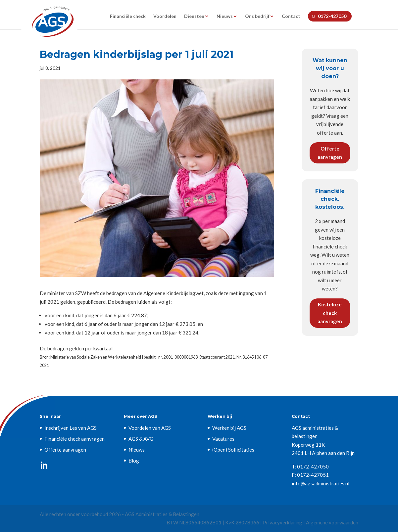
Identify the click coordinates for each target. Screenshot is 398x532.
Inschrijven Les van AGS (71, 428)
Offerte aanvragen (330, 153)
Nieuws (225, 16)
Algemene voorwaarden (332, 522)
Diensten (194, 16)
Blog (134, 461)
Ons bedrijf (257, 16)
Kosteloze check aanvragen (330, 313)
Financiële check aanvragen (75, 439)
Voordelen (165, 16)
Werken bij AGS (229, 428)
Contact (291, 16)
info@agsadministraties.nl (321, 483)
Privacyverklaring (283, 522)
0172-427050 (332, 16)
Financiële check (128, 16)
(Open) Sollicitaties (233, 450)
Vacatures (223, 439)
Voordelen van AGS (150, 428)
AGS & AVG (141, 439)
